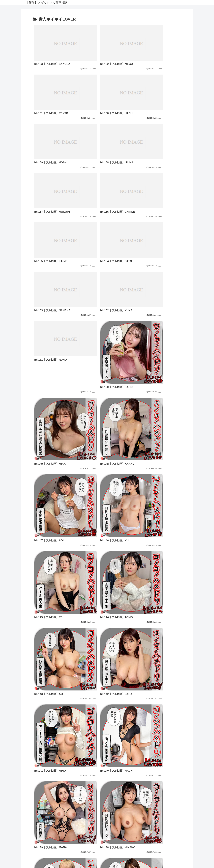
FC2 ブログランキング (107, 851)
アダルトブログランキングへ (107, 855)
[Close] (17, 865)
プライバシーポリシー (107, 839)
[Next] (11, 862)
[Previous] (4, 862)
